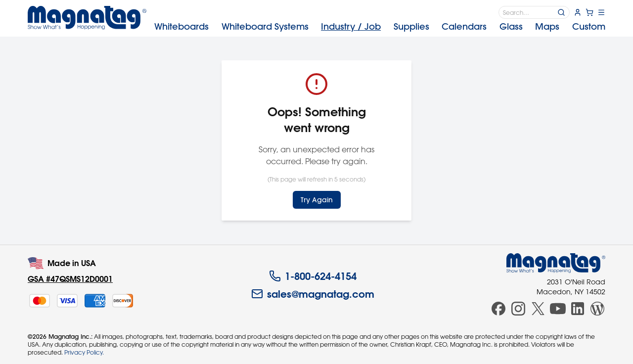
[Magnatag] (556, 263)
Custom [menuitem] (589, 26)
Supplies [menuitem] (411, 26)
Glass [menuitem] (511, 26)
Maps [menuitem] (547, 26)
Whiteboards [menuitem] (181, 26)
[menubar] (380, 27)
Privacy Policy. (84, 352)
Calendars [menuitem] (464, 26)
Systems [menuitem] (265, 26)
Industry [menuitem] (351, 26)
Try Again (317, 200)
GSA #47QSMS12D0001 (70, 279)
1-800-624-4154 (313, 276)
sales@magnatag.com (313, 294)
